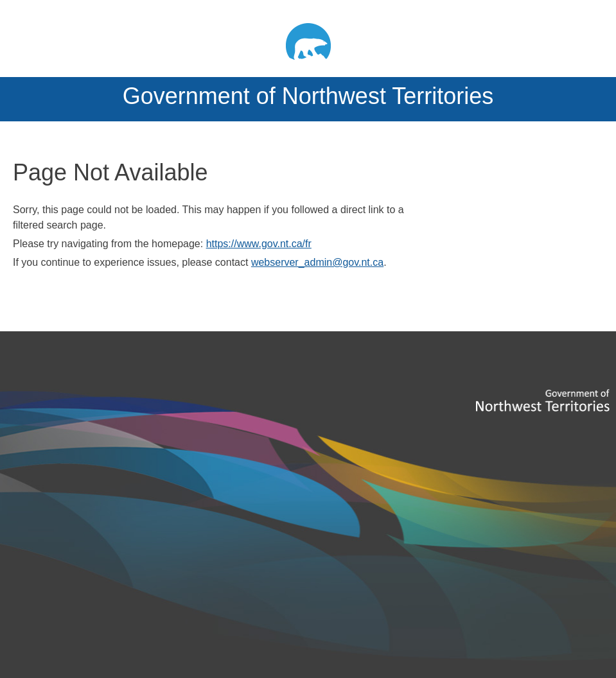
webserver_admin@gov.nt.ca (317, 262)
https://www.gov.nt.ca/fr (259, 244)
